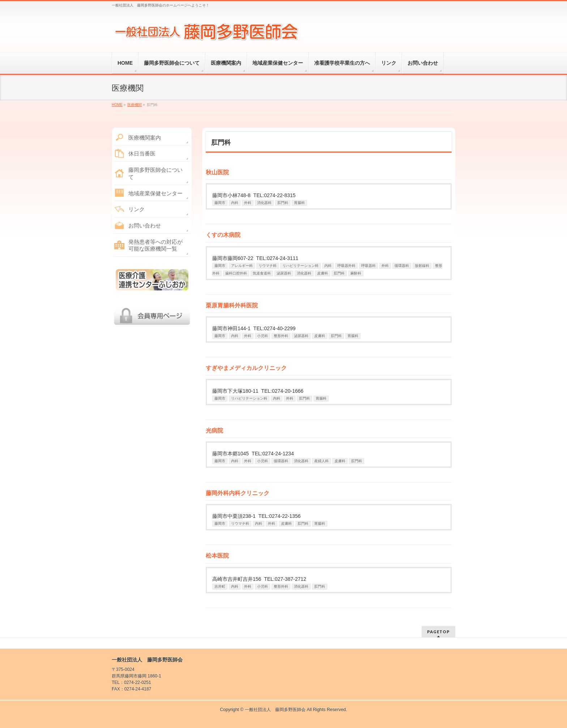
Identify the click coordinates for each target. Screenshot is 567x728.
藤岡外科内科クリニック (238, 493)
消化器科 (264, 203)
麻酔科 (356, 273)
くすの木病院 (223, 235)
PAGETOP (438, 632)
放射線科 (422, 266)
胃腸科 (299, 203)
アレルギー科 (242, 266)
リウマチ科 (268, 266)
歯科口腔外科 (236, 273)
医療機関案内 (145, 138)
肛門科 (283, 203)
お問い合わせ (145, 225)
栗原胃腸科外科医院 (232, 305)
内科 (235, 203)
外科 (248, 203)
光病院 (214, 431)
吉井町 (220, 586)
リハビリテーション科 (300, 266)
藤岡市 (220, 203)
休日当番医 (142, 154)
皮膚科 (323, 273)
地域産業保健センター (155, 193)
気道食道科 (262, 273)
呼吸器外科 (346, 266)
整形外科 (281, 336)
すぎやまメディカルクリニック (246, 368)
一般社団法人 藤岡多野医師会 (275, 710)
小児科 (263, 336)
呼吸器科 (368, 266)
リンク (137, 209)
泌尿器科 (284, 273)
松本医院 (217, 556)
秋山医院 (217, 172)
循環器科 (402, 266)
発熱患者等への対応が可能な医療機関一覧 (155, 245)
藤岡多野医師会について (155, 173)
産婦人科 (321, 461)
